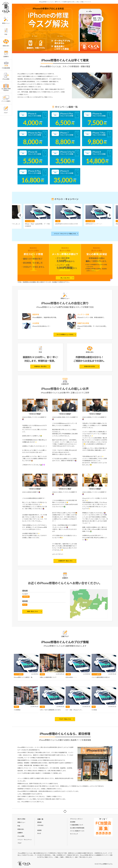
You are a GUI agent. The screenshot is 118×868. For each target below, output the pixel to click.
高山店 (25, 605)
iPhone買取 (21, 836)
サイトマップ (74, 834)
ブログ (19, 843)
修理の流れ (21, 829)
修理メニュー (21, 822)
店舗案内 (20, 833)
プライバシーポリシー (77, 819)
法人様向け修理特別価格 (77, 828)
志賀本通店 (26, 597)
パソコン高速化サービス (77, 831)
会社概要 (73, 822)
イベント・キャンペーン (25, 840)
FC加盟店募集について (77, 825)
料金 (19, 826)
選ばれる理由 (21, 819)
